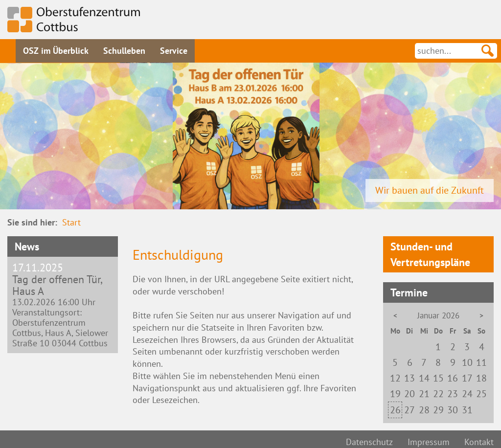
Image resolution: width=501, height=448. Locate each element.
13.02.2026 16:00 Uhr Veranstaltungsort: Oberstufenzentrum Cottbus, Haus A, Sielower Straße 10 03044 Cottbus (63, 305)
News (27, 246)
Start (71, 222)
